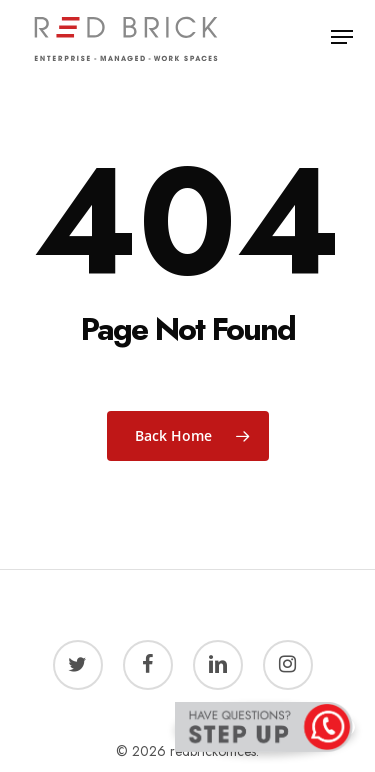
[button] (342, 37)
